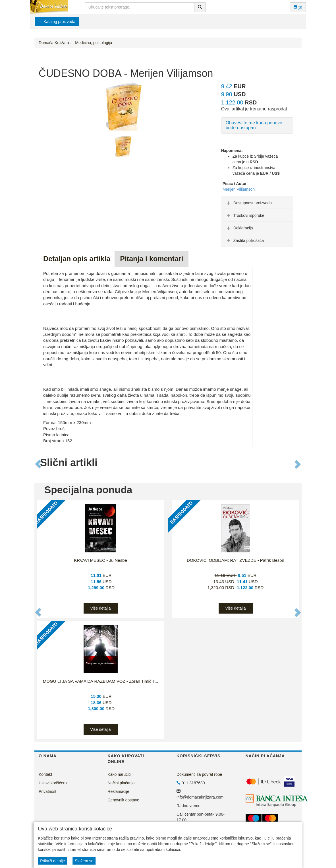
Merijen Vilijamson (239, 189)
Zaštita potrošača (245, 240)
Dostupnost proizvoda (249, 203)
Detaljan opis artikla (77, 259)
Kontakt (45, 774)
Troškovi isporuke (245, 215)
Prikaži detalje (52, 861)
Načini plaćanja (121, 783)
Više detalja (100, 608)
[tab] (257, 203)
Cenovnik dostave (124, 800)
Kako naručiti (119, 774)
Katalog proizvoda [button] (57, 22)
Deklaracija (239, 228)
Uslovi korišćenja (54, 783)
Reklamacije (119, 791)
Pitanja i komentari (152, 259)
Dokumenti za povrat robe (199, 774)
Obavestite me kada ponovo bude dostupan (254, 125)
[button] (38, 464)
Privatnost (47, 791)
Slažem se (84, 861)
